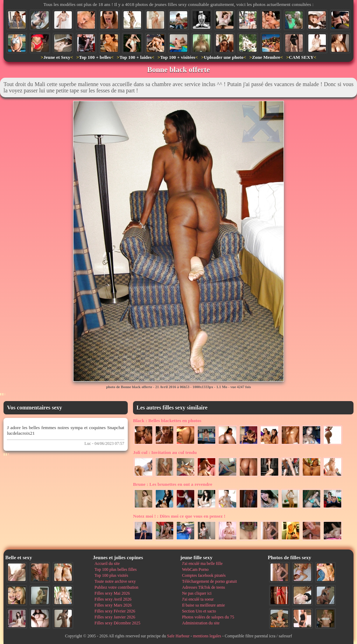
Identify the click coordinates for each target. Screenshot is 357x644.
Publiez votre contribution (116, 587)
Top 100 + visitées (178, 57)
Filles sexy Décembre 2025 (117, 623)
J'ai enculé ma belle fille (202, 563)
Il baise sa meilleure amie (204, 605)
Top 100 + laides (135, 57)
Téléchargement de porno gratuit (209, 581)
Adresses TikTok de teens (204, 587)
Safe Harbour (178, 636)
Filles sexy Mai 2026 (112, 593)
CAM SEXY (301, 57)
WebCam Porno (195, 569)
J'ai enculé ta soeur (198, 599)
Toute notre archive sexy (115, 581)
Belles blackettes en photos (167, 421)
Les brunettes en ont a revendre (173, 484)
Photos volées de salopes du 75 (208, 617)
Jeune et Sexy (57, 57)
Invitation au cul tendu (165, 452)
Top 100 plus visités (111, 575)
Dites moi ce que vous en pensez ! (179, 516)
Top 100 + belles (95, 57)
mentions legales (207, 636)
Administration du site (201, 623)
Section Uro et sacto (199, 611)
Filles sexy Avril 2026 (113, 599)
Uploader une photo (223, 57)
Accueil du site (107, 563)
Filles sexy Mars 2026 (113, 605)
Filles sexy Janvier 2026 (115, 617)
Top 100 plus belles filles (115, 569)
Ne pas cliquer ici (197, 593)
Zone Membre (266, 57)
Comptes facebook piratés (204, 575)
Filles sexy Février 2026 (115, 611)
